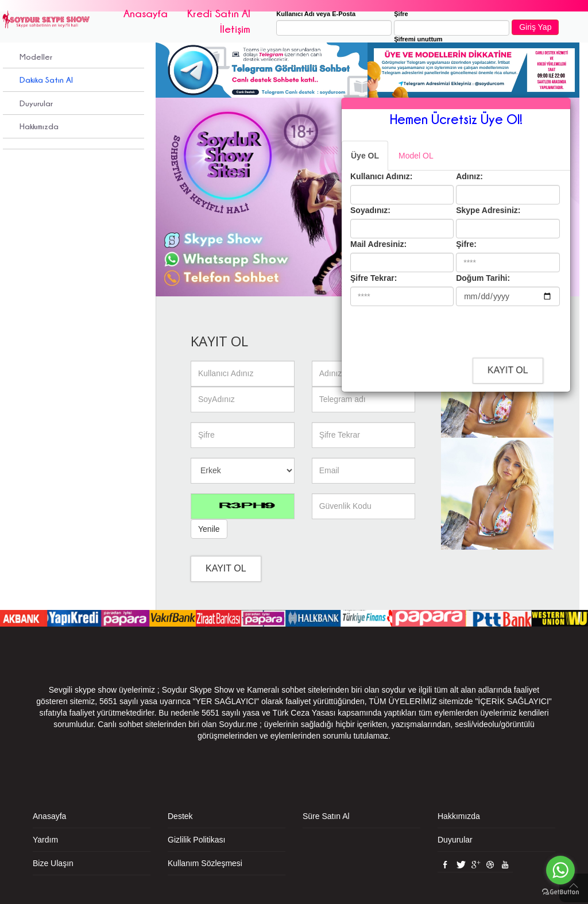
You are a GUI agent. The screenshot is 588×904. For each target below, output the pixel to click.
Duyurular (36, 103)
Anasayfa (146, 13)
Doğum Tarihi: (483, 278)
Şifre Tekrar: (374, 278)
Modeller (36, 57)
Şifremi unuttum (418, 39)
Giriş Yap (535, 27)
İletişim (235, 29)
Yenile (209, 529)
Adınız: (469, 176)
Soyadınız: (370, 210)
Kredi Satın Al (219, 13)
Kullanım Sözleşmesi (205, 863)
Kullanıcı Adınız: (381, 176)
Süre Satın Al (326, 816)
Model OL (416, 156)
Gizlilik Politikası (196, 840)
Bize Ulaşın (53, 863)
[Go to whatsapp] (560, 870)
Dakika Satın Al (46, 80)
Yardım (45, 840)
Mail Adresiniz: (378, 244)
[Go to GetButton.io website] (560, 892)
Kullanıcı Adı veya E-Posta (316, 14)
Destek (180, 816)
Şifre (401, 14)
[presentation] (449, 331)
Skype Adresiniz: (488, 210)
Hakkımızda (39, 126)
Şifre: (466, 244)
